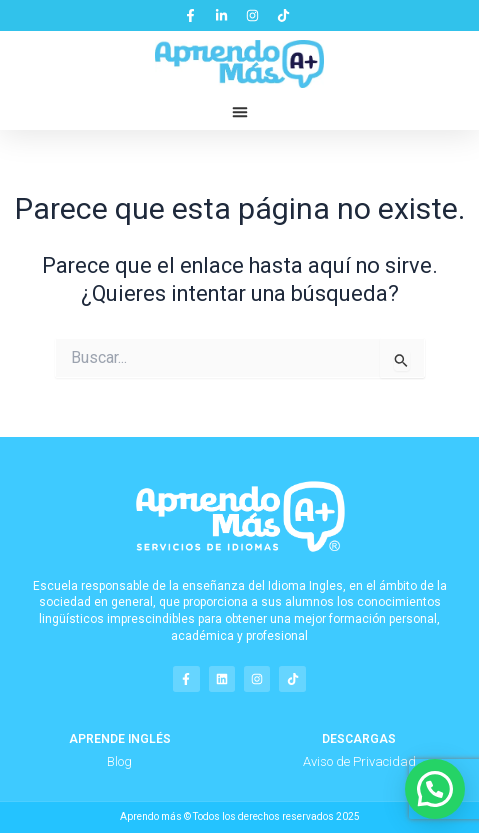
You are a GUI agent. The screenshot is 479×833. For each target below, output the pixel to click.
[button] (240, 112)
